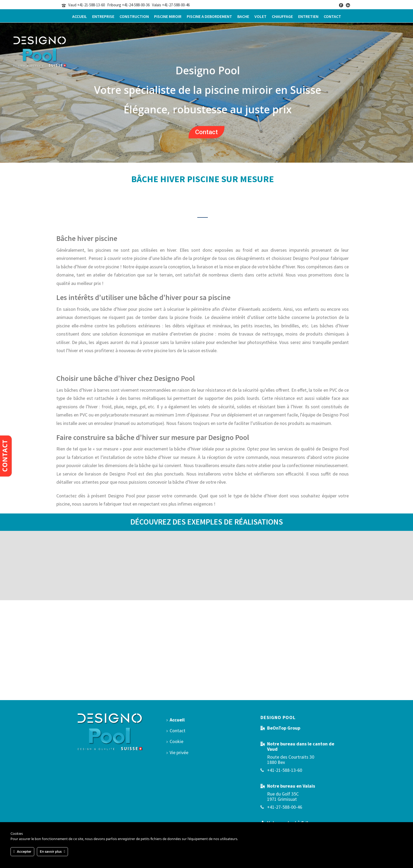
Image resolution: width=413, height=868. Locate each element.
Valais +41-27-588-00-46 (171, 5)
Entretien (308, 16)
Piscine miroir (168, 16)
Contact (332, 16)
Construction (134, 16)
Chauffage (282, 16)
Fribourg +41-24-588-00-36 (128, 5)
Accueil (80, 16)
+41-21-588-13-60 (285, 770)
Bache (243, 16)
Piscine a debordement (209, 16)
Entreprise (103, 16)
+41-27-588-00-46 (285, 807)
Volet (260, 16)
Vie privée (177, 752)
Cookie (175, 741)
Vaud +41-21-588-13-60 (87, 5)
